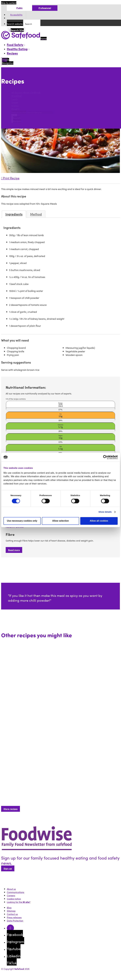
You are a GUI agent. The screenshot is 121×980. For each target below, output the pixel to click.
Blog (9, 908)
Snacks (15, 106)
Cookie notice (14, 899)
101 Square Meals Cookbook (26, 93)
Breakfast (17, 96)
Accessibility (16, 15)
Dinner (15, 102)
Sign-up (8, 868)
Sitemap (11, 911)
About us (11, 889)
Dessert (15, 109)
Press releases (14, 917)
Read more (14, 550)
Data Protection (15, 921)
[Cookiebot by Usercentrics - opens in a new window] (105, 457)
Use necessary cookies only (22, 521)
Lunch (14, 99)
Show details (105, 512)
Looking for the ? (19, 902)
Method (36, 214)
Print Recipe (10, 178)
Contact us (12, 914)
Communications (15, 892)
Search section (19, 112)
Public (19, 8)
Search (5, 87)
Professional (45, 8)
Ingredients (14, 214)
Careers (11, 895)
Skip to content (9, 3)
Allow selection (60, 521)
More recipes (11, 809)
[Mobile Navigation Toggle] (4, 61)
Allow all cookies (99, 521)
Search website (15, 24)
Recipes (12, 53)
